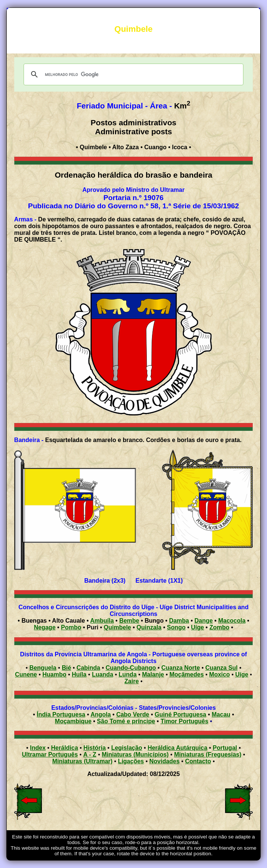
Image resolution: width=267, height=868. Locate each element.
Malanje (153, 674)
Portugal (225, 748)
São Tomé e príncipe (126, 721)
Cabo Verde (133, 714)
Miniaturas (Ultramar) (82, 761)
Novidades (165, 761)
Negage (45, 627)
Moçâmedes (186, 674)
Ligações (131, 761)
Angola (101, 714)
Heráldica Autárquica (177, 748)
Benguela (43, 668)
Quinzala (149, 627)
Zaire (131, 681)
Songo (176, 627)
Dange (204, 621)
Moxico (220, 674)
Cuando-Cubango (131, 668)
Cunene (26, 674)
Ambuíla (102, 621)
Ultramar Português (50, 754)
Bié (66, 668)
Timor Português (185, 721)
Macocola (232, 621)
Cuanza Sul (221, 668)
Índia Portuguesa (61, 714)
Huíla (79, 674)
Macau (221, 714)
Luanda (102, 674)
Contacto (198, 761)
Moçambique (73, 721)
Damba (179, 621)
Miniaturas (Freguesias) (208, 754)
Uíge (198, 627)
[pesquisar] (132, 74)
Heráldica (64, 748)
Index (38, 748)
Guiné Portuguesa (180, 714)
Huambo (54, 674)
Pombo (71, 627)
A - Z (90, 754)
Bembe (129, 621)
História (95, 748)
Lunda (128, 674)
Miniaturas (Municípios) (135, 754)
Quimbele (117, 627)
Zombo (219, 627)
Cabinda (88, 668)
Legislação (127, 748)
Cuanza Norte (181, 668)
